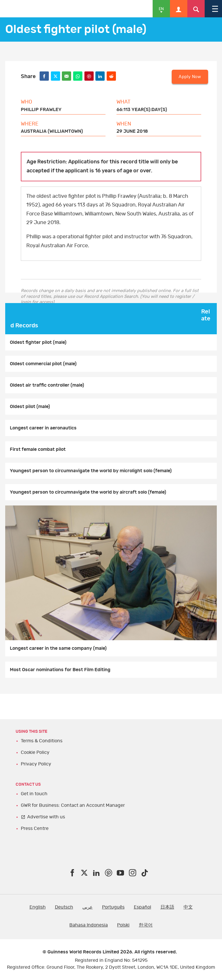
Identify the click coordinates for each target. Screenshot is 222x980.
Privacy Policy (36, 764)
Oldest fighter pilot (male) (38, 342)
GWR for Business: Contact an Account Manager (73, 805)
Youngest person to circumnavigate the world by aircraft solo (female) (88, 492)
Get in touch (34, 794)
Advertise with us (46, 817)
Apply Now (190, 77)
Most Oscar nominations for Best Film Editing (60, 670)
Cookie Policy (35, 752)
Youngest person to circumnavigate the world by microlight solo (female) (91, 471)
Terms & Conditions (42, 741)
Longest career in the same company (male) (58, 648)
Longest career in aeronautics (43, 428)
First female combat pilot (38, 449)
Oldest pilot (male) (30, 407)
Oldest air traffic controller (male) (47, 385)
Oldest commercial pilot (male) (43, 364)
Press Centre (35, 828)
